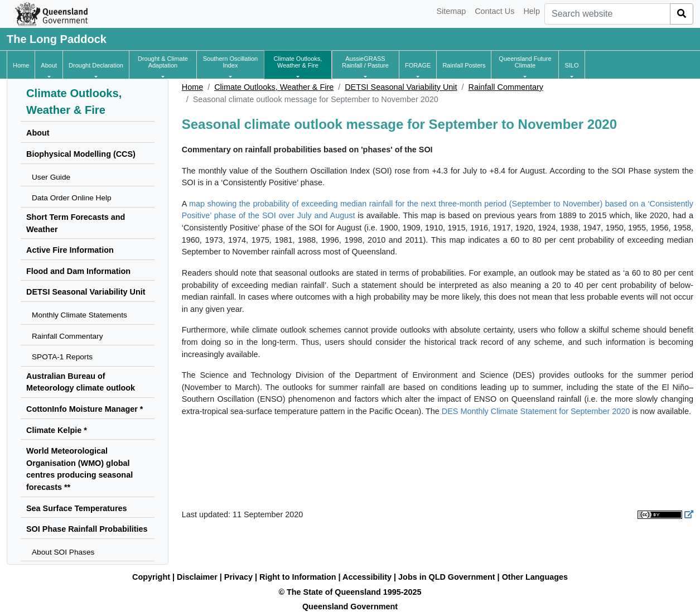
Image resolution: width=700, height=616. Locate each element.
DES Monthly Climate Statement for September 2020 (536, 411)
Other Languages (535, 577)
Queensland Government (350, 607)
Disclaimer (197, 577)
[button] (49, 65)
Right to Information (298, 577)
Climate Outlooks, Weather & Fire (274, 87)
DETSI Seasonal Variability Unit (401, 87)
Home (192, 87)
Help (532, 11)
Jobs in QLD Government (448, 577)
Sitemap (451, 11)
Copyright (151, 577)
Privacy (238, 577)
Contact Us (494, 11)
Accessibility (367, 577)
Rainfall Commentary (506, 87)
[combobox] (607, 14)
